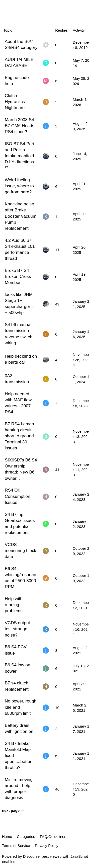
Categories (26, 837)
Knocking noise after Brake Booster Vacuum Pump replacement (21, 216)
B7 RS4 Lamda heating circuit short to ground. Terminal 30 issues (20, 436)
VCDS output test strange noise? (17, 629)
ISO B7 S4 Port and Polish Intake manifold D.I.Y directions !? (20, 156)
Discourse (31, 856)
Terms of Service (16, 846)
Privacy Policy (46, 846)
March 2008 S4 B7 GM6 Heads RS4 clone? (20, 126)
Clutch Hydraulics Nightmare (15, 102)
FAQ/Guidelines (53, 837)
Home (7, 837)
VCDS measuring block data (20, 550)
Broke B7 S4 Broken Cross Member (18, 276)
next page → (13, 810)
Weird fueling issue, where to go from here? (19, 186)
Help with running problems (14, 605)
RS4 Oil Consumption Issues (17, 496)
